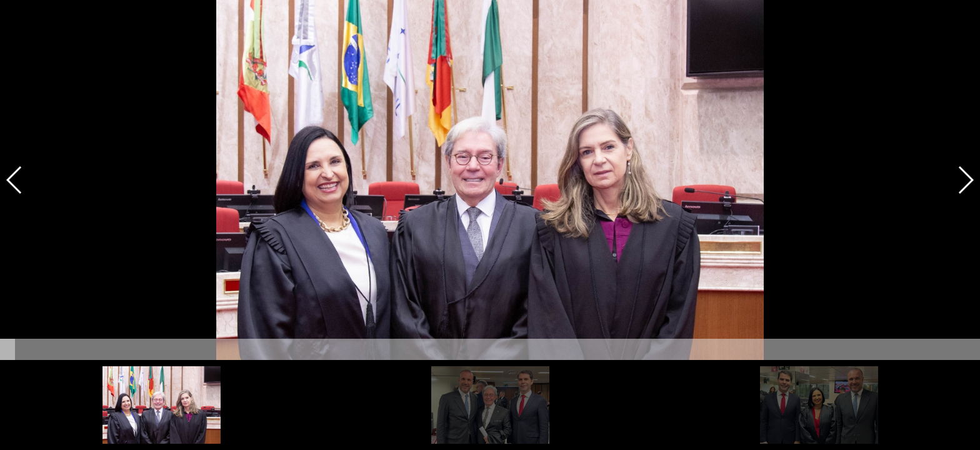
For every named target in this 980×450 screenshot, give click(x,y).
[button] (965, 180)
